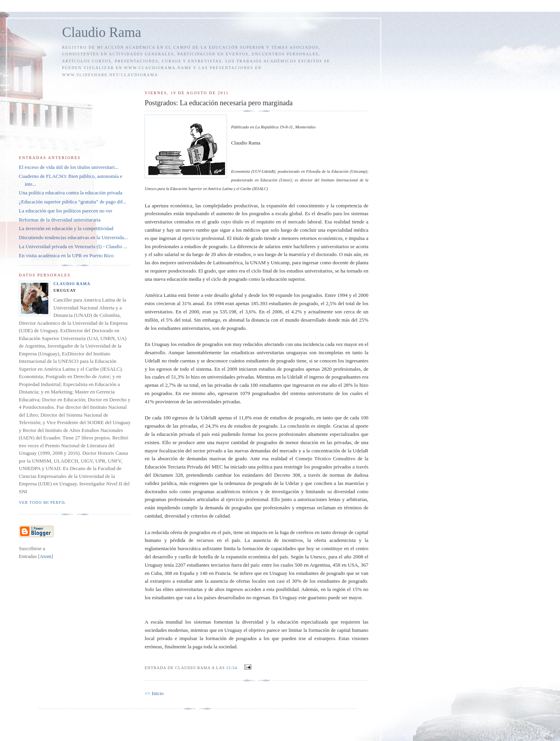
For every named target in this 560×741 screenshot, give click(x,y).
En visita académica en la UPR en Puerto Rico (66, 255)
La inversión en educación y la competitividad (66, 228)
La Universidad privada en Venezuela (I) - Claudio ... (73, 246)
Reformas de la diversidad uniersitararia (60, 220)
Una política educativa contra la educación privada (71, 193)
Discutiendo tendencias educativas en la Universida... (73, 237)
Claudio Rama (102, 32)
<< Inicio (154, 693)
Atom (46, 556)
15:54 (232, 668)
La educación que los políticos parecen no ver (66, 211)
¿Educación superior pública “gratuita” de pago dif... (73, 202)
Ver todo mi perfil (42, 502)
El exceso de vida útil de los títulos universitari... (69, 167)
